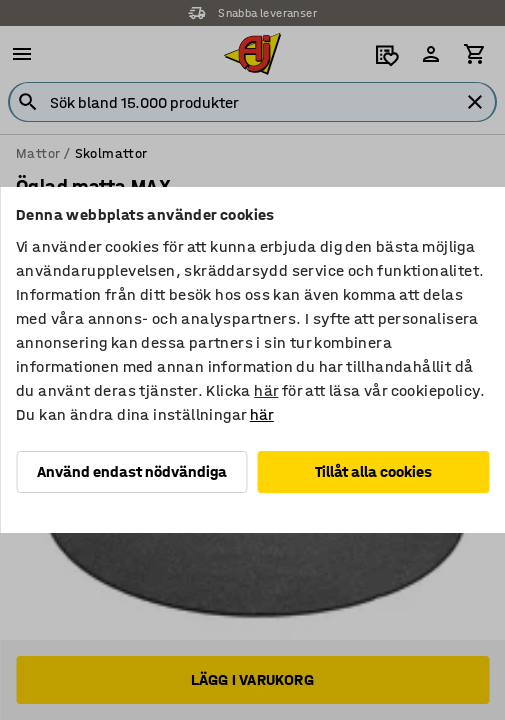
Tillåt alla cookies (373, 471)
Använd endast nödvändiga (132, 471)
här (266, 390)
